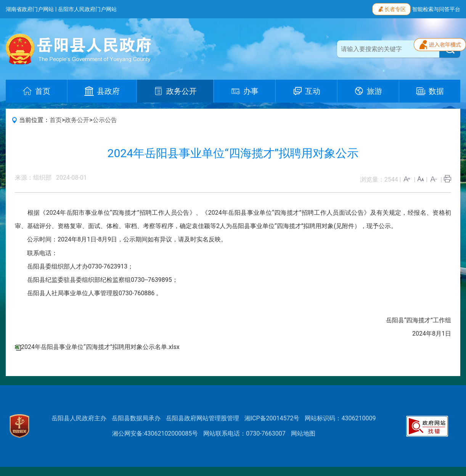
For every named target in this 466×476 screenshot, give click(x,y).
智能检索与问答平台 (436, 9)
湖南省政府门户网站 (30, 9)
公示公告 (105, 120)
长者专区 (391, 8)
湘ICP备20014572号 (272, 418)
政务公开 (77, 120)
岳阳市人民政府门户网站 (87, 9)
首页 (56, 120)
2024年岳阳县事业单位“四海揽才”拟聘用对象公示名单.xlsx (100, 347)
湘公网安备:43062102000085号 (155, 433)
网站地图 (303, 433)
